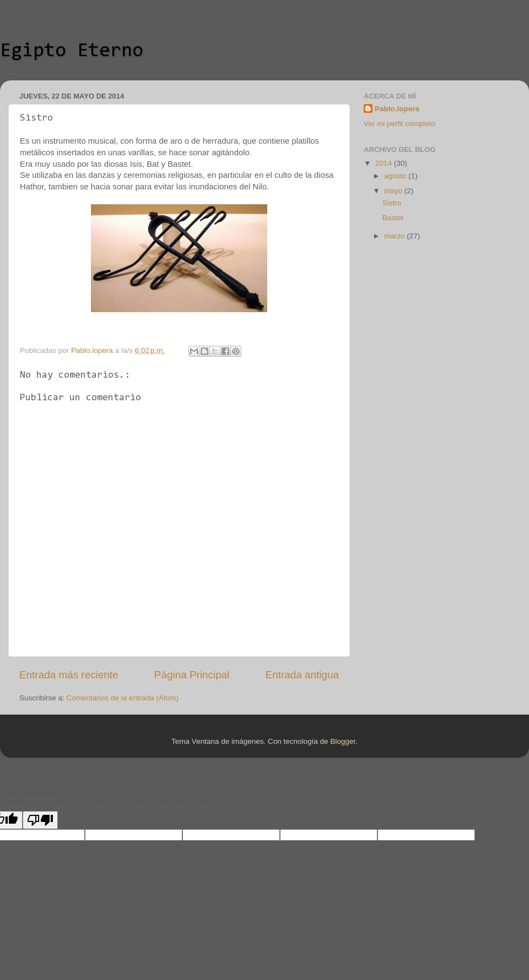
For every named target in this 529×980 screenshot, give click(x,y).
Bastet (393, 218)
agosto (396, 176)
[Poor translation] (40, 820)
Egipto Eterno (72, 51)
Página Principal (192, 675)
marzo (395, 236)
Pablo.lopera (397, 109)
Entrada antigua (302, 675)
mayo (394, 191)
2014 (385, 163)
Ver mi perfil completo (400, 124)
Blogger (343, 741)
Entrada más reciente (69, 675)
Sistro (392, 203)
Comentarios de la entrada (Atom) (123, 698)
